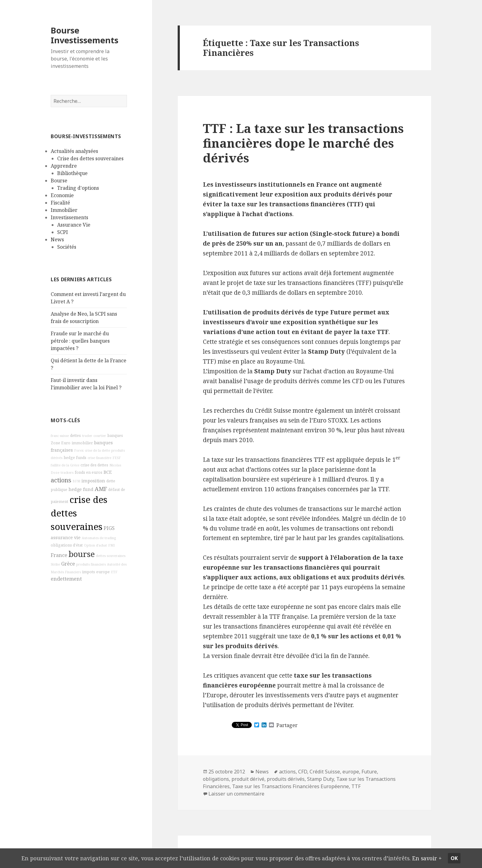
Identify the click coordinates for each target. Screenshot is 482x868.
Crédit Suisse (325, 772)
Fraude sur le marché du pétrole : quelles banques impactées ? (80, 341)
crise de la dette (97, 450)
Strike (55, 564)
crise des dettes (94, 465)
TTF (356, 786)
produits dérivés (286, 779)
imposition (93, 481)
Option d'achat (95, 545)
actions (61, 480)
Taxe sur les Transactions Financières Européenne (290, 786)
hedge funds (75, 458)
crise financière (99, 458)
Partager (287, 725)
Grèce (68, 564)
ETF (114, 572)
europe (103, 572)
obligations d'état (67, 545)
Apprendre (64, 166)
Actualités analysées (74, 151)
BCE (108, 472)
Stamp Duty (320, 779)
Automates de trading (99, 538)
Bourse (59, 181)
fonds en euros (89, 472)
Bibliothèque (72, 173)
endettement (66, 579)
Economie (62, 195)
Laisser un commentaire (236, 794)
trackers (67, 473)
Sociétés (67, 247)
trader (87, 436)
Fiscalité (60, 203)
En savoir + (435, 858)
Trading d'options (78, 188)
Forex (79, 450)
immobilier (82, 443)
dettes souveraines (111, 556)
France (59, 555)
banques (115, 436)
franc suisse (60, 436)
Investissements (69, 217)
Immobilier (64, 210)
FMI (111, 545)
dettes (75, 436)
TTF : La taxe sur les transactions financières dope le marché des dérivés (303, 143)
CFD (303, 772)
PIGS (109, 528)
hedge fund (81, 489)
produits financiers (91, 564)
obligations (216, 779)
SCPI (63, 232)
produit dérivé (248, 779)
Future (369, 772)
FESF (117, 458)
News (57, 239)
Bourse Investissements (85, 35)
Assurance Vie (74, 225)
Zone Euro (61, 443)
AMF (101, 489)
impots (89, 572)
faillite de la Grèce (65, 465)
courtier (100, 436)
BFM (76, 481)
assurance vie (66, 537)
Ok (463, 858)
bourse (82, 554)
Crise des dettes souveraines (90, 158)
